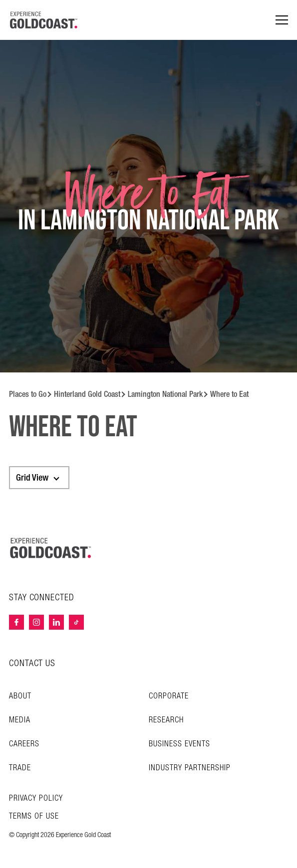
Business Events (179, 744)
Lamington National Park (165, 394)
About (20, 696)
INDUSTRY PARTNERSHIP (190, 768)
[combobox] (39, 478)
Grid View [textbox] (32, 478)
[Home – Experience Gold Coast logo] (51, 548)
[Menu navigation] (282, 20)
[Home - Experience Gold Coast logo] (44, 20)
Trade (20, 768)
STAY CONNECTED (42, 598)
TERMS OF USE (34, 817)
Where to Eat (229, 394)
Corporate (169, 696)
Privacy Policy (36, 799)
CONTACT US (32, 663)
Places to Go (28, 394)
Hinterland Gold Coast (87, 394)
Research (166, 720)
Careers (24, 744)
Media (20, 720)
